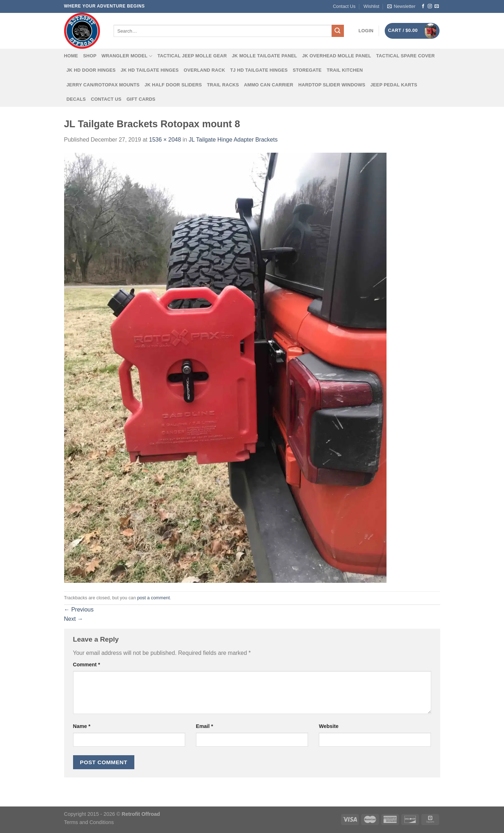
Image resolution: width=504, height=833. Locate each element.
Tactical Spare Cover (405, 56)
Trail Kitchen (345, 70)
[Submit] (338, 31)
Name (82, 726)
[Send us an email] (437, 6)
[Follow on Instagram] (430, 6)
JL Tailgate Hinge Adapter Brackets (233, 140)
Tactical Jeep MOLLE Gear (192, 56)
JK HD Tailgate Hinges (150, 70)
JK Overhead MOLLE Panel (337, 56)
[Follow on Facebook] (423, 6)
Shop (90, 56)
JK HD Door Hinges (91, 70)
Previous (79, 610)
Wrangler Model (127, 56)
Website (329, 726)
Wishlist (371, 6)
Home (71, 56)
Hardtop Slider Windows (332, 85)
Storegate (307, 70)
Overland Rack (205, 70)
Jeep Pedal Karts (394, 85)
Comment (87, 665)
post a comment (153, 598)
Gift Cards (141, 99)
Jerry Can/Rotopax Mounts (103, 85)
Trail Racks (223, 85)
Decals (76, 99)
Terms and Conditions (89, 822)
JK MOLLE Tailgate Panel (264, 56)
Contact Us (344, 6)
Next (74, 619)
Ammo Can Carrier (269, 85)
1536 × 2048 (165, 140)
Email (205, 726)
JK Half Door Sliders (173, 85)
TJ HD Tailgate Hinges (259, 70)
